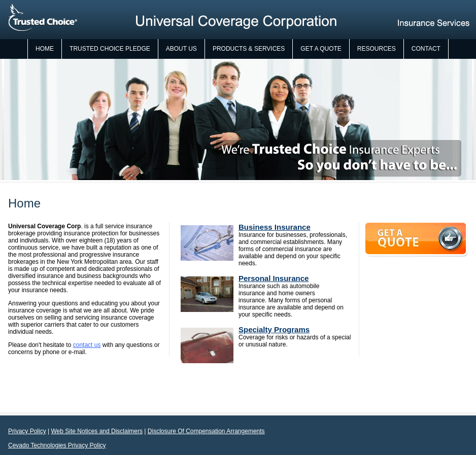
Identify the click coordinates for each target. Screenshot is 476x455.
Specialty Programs (274, 329)
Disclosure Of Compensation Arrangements (206, 431)
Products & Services (249, 49)
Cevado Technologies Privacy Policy (57, 445)
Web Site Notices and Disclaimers (97, 431)
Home (45, 49)
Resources (377, 49)
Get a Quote (321, 49)
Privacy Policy (27, 431)
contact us (87, 345)
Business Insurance (275, 227)
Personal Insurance (274, 278)
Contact (426, 49)
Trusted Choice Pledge (110, 49)
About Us (181, 49)
